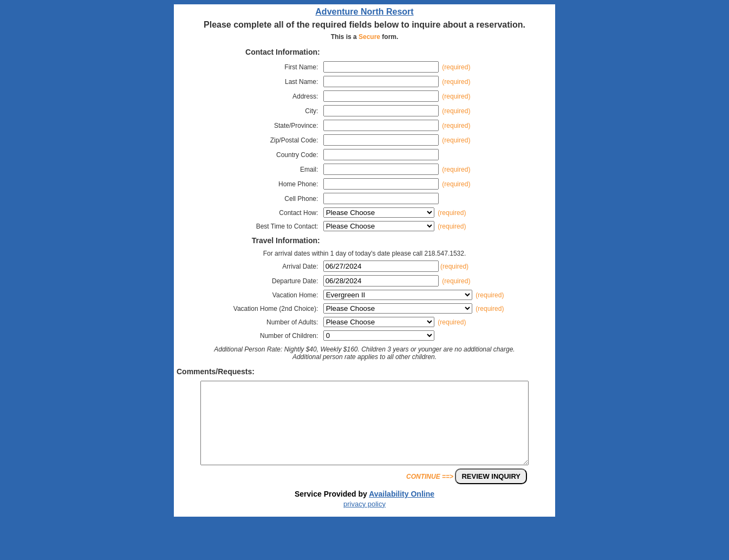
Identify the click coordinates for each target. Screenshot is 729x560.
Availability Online (402, 510)
